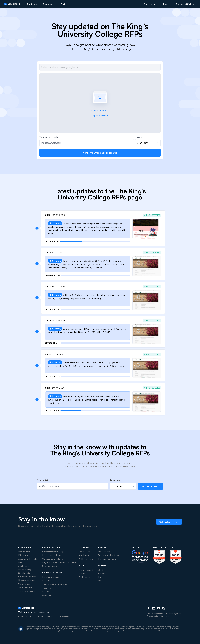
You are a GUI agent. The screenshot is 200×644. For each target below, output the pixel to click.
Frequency (140, 137)
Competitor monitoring (53, 552)
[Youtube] (159, 608)
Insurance (47, 591)
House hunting (25, 570)
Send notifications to (49, 137)
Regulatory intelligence (53, 555)
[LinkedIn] (154, 608)
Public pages (84, 577)
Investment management (53, 577)
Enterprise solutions (107, 559)
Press (101, 577)
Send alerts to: (43, 480)
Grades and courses (27, 577)
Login (166, 4)
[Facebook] (164, 608)
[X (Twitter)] (149, 608)
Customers (49, 4)
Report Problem (100, 116)
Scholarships (24, 584)
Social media (24, 573)
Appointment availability (29, 559)
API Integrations (86, 559)
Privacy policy (153, 616)
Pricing (65, 4)
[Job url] (100, 67)
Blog (100, 581)
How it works (84, 552)
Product (32, 4)
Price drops (23, 555)
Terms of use (166, 616)
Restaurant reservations (29, 580)
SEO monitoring (50, 566)
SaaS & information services (55, 584)
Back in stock (24, 552)
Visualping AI (84, 555)
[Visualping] (12, 4)
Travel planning (25, 587)
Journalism (47, 595)
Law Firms (47, 581)
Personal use (104, 552)
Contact (102, 570)
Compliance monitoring (53, 559)
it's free (185, 4)
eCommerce (48, 588)
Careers (102, 574)
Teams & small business (109, 555)
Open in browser (100, 110)
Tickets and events (27, 591)
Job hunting (24, 566)
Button (82, 574)
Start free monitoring (151, 486)
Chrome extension (87, 570)
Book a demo (150, 4)
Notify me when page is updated (100, 153)
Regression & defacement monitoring (59, 562)
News (21, 562)
